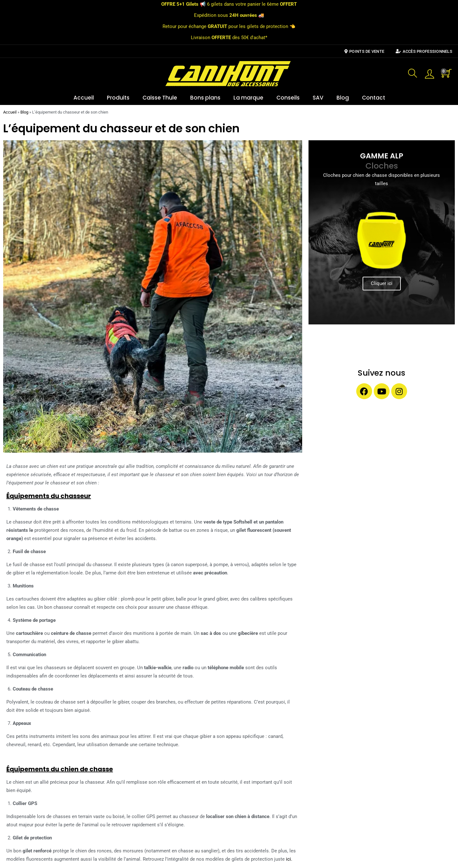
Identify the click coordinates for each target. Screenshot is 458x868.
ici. (289, 859)
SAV (318, 98)
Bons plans (205, 98)
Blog (343, 98)
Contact (374, 98)
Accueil (84, 98)
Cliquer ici (382, 283)
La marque (248, 98)
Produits (118, 98)
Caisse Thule (160, 98)
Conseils (288, 98)
